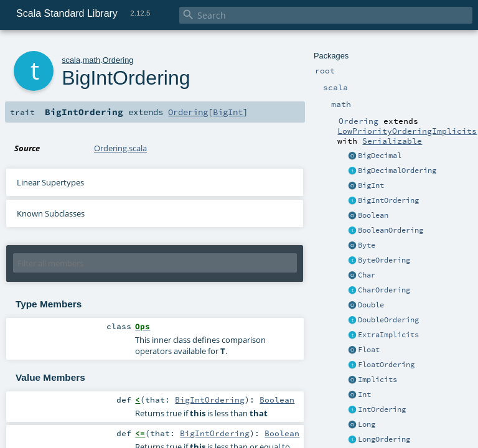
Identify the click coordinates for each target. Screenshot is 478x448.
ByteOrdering (384, 260)
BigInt (371, 185)
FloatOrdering (386, 365)
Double (371, 305)
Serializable (392, 141)
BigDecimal (380, 156)
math (91, 60)
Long (367, 424)
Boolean (373, 215)
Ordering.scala (120, 148)
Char (367, 275)
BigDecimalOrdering (397, 170)
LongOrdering (384, 439)
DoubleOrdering (388, 320)
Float (369, 350)
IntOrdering (382, 409)
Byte (367, 245)
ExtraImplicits (388, 335)
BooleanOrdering (391, 230)
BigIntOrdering (388, 200)
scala (71, 60)
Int (364, 394)
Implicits (377, 380)
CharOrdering (384, 290)
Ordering (118, 60)
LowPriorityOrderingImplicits (407, 131)
